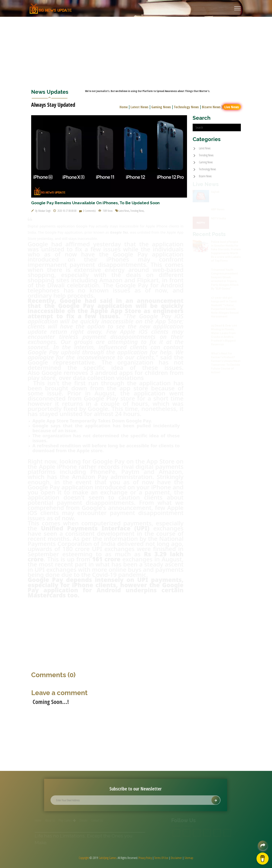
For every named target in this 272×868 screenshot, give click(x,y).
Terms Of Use (161, 858)
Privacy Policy (145, 858)
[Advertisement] (136, 45)
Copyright (84, 858)
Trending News (137, 211)
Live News (232, 107)
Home (124, 107)
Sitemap (189, 858)
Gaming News (162, 107)
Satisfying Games (108, 858)
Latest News (140, 107)
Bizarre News (212, 107)
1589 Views (105, 211)
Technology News (187, 107)
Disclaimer (176, 858)
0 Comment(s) (87, 211)
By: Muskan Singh (41, 211)
